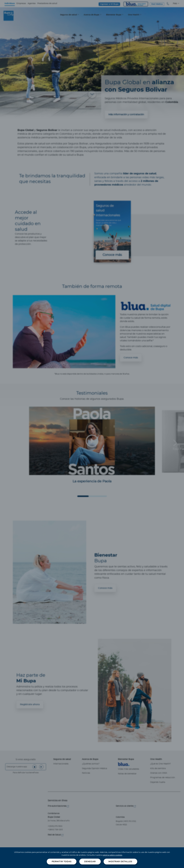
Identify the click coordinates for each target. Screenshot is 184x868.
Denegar (90, 861)
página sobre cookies (112, 855)
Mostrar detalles (120, 861)
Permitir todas (62, 861)
